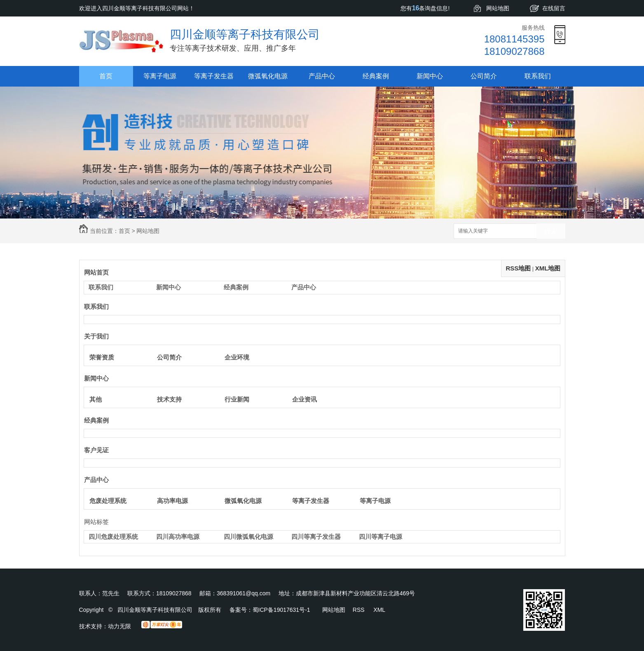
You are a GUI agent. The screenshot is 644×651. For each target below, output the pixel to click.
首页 (106, 76)
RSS (359, 610)
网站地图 (498, 8)
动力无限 (119, 626)
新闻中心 (430, 76)
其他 (96, 399)
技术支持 (169, 399)
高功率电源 (172, 501)
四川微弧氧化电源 (248, 537)
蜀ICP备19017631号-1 (281, 610)
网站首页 (96, 272)
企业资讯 (304, 399)
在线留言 (554, 8)
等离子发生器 (214, 76)
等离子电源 (160, 76)
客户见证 (96, 450)
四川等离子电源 (381, 537)
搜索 (551, 231)
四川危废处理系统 (113, 537)
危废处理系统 (108, 501)
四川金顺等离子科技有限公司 (245, 34)
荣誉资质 (102, 357)
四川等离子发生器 (316, 537)
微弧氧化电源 (268, 76)
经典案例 (376, 76)
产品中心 (322, 76)
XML (379, 610)
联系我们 (538, 76)
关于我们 (96, 336)
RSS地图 (518, 268)
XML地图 (548, 268)
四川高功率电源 (178, 537)
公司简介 (484, 76)
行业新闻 (237, 399)
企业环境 (237, 357)
